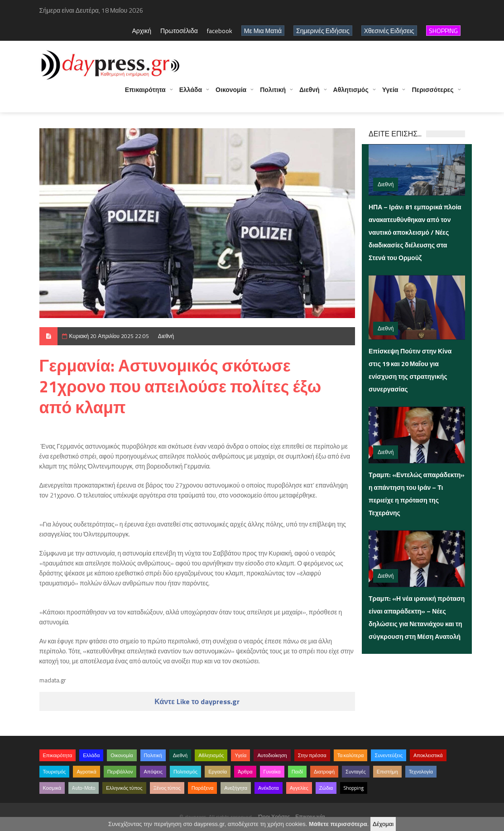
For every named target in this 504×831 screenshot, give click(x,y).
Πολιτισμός (185, 772)
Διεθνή (310, 94)
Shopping (354, 788)
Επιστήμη (387, 772)
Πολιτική (273, 94)
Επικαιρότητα (145, 94)
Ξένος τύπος (167, 788)
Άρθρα (245, 772)
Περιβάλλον (120, 772)
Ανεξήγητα (236, 788)
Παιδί (297, 772)
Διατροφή (324, 772)
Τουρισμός (55, 772)
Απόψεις (153, 772)
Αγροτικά (86, 772)
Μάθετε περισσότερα (338, 824)
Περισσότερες (432, 94)
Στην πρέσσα (312, 755)
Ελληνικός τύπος (124, 788)
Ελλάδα (191, 94)
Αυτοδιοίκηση (272, 755)
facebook (220, 31)
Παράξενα (203, 788)
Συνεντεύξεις (389, 755)
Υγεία (390, 94)
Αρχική (142, 31)
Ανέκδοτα (269, 788)
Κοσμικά (52, 788)
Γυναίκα (272, 772)
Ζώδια (326, 788)
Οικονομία (231, 94)
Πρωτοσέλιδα (179, 31)
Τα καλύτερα (351, 755)
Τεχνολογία (421, 772)
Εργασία (218, 772)
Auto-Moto (84, 788)
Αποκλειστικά (428, 755)
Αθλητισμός (351, 94)
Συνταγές (356, 772)
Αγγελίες (299, 788)
